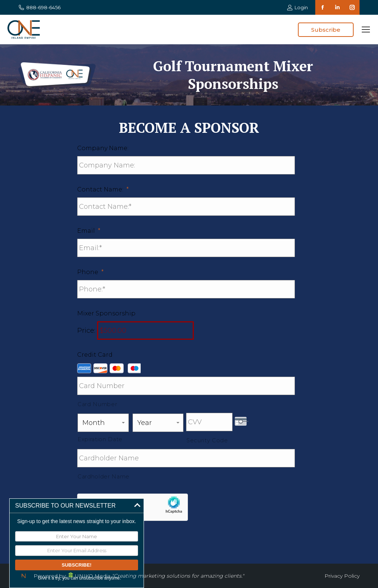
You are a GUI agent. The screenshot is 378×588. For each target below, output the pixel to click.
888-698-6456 (39, 8)
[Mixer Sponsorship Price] (145, 331)
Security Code (207, 440)
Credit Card (95, 355)
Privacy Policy (342, 576)
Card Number (97, 404)
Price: (86, 331)
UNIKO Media (89, 576)
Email (89, 231)
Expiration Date (100, 439)
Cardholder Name (104, 477)
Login (297, 8)
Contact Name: (103, 189)
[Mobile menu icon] (366, 30)
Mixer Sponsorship (106, 313)
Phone (90, 272)
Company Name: (103, 148)
